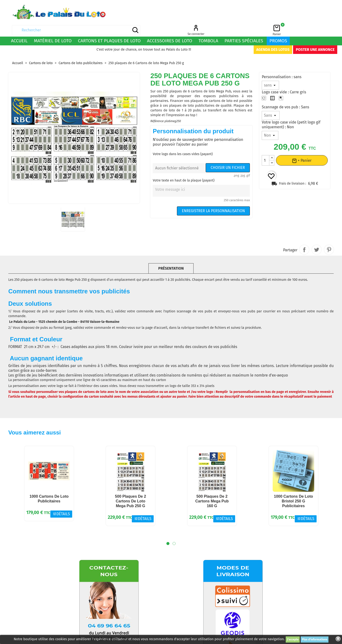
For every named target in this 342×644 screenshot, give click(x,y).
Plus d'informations (315, 639)
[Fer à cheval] (265, 87)
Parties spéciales (244, 28)
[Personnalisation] (270, 72)
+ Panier (302, 148)
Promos (278, 28)
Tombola (208, 28)
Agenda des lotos (273, 37)
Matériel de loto (53, 28)
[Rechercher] (212, 12)
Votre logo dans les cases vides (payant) (183, 141)
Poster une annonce (315, 37)
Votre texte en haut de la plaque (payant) (184, 168)
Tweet (317, 237)
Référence (157, 108)
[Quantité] (266, 148)
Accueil (19, 28)
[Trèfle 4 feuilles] (282, 87)
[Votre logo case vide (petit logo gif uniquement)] (270, 123)
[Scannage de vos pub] (271, 103)
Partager (304, 237)
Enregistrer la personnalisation (213, 198)
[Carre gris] (273, 87)
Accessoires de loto (170, 28)
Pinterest (329, 237)
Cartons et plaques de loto (109, 28)
